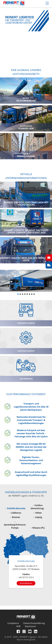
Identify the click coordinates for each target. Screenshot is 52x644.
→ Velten (37, 513)
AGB (18, 626)
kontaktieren (26, 583)
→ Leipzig (37, 517)
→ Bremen (15, 517)
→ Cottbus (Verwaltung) (37, 507)
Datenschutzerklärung (34, 623)
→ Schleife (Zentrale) (15, 508)
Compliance (13, 623)
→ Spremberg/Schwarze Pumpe (15, 525)
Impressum (30, 626)
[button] (18, 294)
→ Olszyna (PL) (37, 528)
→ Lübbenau (15, 513)
